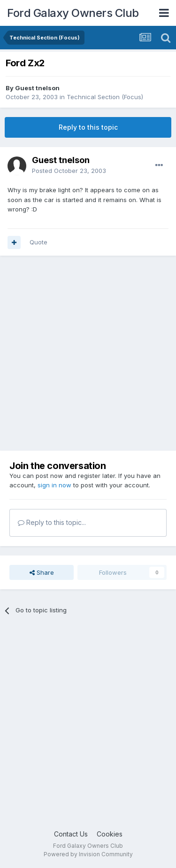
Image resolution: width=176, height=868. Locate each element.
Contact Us (71, 834)
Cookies (110, 834)
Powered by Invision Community (88, 854)
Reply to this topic (88, 127)
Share (42, 572)
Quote (38, 242)
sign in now (54, 485)
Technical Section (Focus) (105, 97)
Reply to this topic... (52, 522)
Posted (69, 171)
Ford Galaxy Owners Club (73, 13)
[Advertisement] (88, 353)
